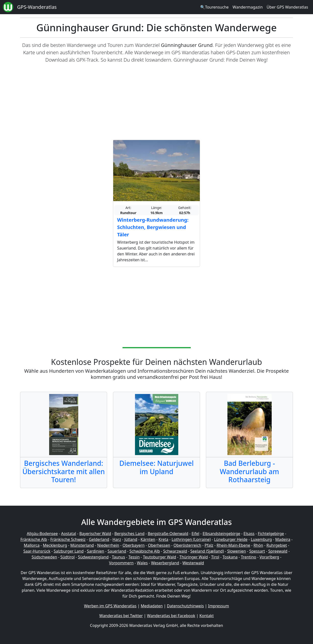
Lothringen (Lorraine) (191, 539)
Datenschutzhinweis (185, 606)
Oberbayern (134, 545)
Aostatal (69, 534)
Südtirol (68, 557)
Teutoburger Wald (160, 557)
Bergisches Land (129, 534)
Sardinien (95, 551)
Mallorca (32, 545)
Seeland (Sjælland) (207, 551)
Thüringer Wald (193, 557)
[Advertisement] (156, 102)
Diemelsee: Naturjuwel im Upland (156, 467)
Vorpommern (121, 563)
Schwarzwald (175, 551)
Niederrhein (108, 545)
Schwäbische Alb (145, 551)
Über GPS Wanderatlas (287, 7)
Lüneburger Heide (231, 539)
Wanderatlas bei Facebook (171, 616)
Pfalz (209, 545)
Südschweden (44, 557)
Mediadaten (152, 606)
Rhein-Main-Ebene (233, 545)
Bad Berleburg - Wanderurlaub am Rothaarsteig (249, 471)
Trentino (249, 557)
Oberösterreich (187, 545)
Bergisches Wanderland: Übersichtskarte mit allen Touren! (63, 471)
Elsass (249, 534)
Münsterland (82, 545)
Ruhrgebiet (277, 545)
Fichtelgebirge (271, 534)
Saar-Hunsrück (37, 551)
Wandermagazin (248, 7)
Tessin (134, 557)
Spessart (257, 551)
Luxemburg (261, 539)
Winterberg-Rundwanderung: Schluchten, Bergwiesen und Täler (153, 227)
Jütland (131, 539)
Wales (142, 563)
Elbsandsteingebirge (221, 534)
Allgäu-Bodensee (42, 534)
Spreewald (278, 551)
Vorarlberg (269, 557)
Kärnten (148, 539)
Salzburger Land (68, 551)
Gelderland (99, 539)
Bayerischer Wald (95, 534)
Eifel (195, 534)
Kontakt (207, 616)
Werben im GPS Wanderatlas (110, 606)
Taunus (118, 557)
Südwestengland (93, 557)
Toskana (230, 557)
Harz (117, 539)
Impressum (219, 606)
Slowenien (237, 551)
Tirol (215, 557)
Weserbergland (165, 563)
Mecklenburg (55, 545)
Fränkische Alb (34, 539)
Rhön (258, 545)
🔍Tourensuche (214, 7)
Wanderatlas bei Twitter (121, 616)
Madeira (283, 539)
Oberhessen (159, 545)
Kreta (163, 539)
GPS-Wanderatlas (37, 7)
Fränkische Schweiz (68, 539)
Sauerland (117, 551)
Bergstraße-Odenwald (168, 534)
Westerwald (193, 563)
